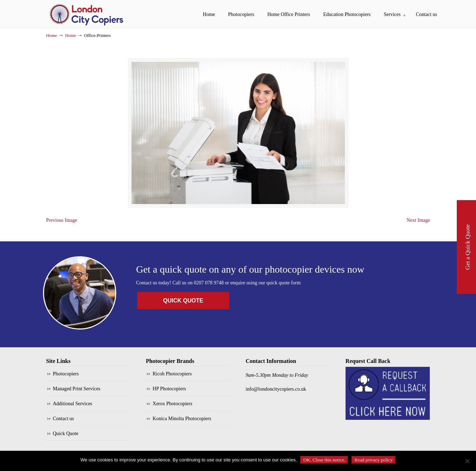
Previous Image (62, 220)
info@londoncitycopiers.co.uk (276, 389)
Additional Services (73, 404)
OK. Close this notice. (324, 460)
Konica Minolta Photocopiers (182, 419)
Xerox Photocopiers (172, 404)
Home (52, 36)
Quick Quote (66, 433)
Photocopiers (66, 374)
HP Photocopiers (169, 389)
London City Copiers (87, 14)
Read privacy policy (373, 460)
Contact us (64, 419)
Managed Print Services (77, 389)
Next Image (418, 220)
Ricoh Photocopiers (172, 374)
